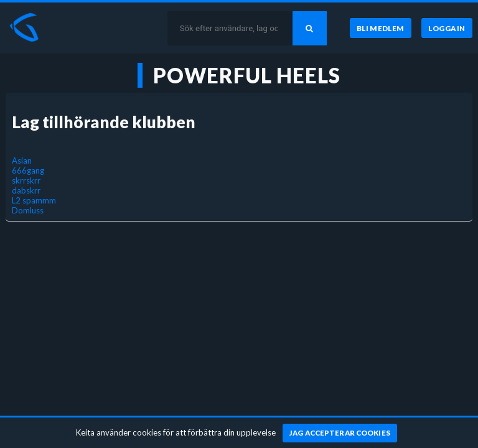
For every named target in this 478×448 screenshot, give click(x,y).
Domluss (28, 210)
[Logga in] (447, 28)
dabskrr (26, 190)
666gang (28, 170)
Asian (22, 161)
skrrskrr (26, 180)
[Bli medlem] (381, 28)
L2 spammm (34, 200)
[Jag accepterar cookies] (340, 433)
